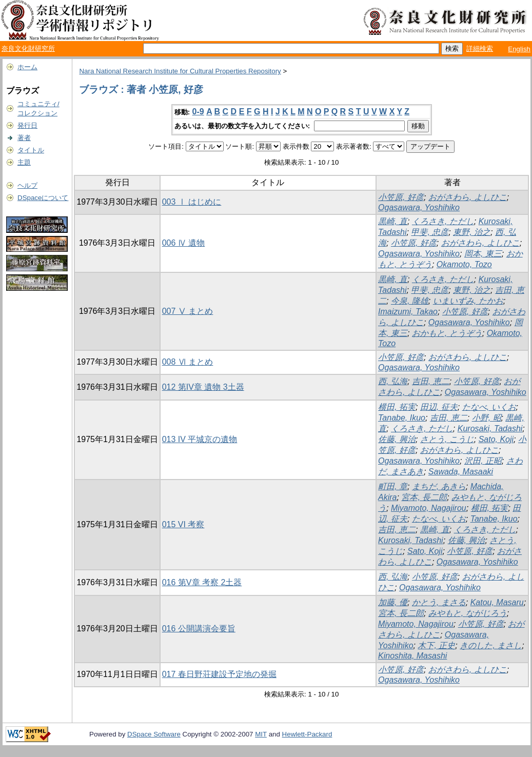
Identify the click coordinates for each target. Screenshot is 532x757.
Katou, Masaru (497, 602)
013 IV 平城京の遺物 (200, 439)
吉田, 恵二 (431, 381)
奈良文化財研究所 (28, 48)
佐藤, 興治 (397, 439)
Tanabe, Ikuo (402, 418)
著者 (24, 138)
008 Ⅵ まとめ (188, 362)
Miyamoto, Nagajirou (429, 508)
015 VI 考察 (183, 524)
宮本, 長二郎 (424, 497)
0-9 (198, 112)
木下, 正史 (436, 645)
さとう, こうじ (447, 439)
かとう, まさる (439, 602)
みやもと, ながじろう (468, 613)
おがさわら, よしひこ (468, 197)
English (519, 49)
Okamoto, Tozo (464, 264)
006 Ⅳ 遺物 (184, 243)
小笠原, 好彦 (401, 197)
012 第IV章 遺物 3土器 (203, 387)
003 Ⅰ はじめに (192, 202)
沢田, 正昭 (483, 461)
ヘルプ (27, 185)
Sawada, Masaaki (461, 472)
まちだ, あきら (439, 486)
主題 (24, 162)
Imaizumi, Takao (408, 312)
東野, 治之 (472, 232)
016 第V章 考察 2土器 (202, 582)
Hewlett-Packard (307, 734)
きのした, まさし (491, 645)
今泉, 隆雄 (410, 301)
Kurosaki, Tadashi (490, 429)
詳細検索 (480, 48)
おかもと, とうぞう (447, 333)
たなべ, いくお (489, 407)
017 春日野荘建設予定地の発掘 (219, 674)
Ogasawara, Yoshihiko (419, 207)
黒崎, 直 (393, 221)
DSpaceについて (43, 198)
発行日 (27, 125)
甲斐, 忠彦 (430, 232)
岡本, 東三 (483, 254)
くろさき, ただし (443, 221)
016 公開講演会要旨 (199, 629)
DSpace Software (154, 734)
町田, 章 (393, 486)
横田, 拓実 (397, 407)
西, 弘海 (393, 381)
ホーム (27, 67)
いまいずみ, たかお (468, 301)
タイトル (31, 150)
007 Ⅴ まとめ (188, 311)
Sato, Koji (496, 439)
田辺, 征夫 (439, 407)
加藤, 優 (393, 602)
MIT (261, 734)
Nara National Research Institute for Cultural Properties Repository (180, 71)
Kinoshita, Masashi (412, 656)
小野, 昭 (487, 418)
